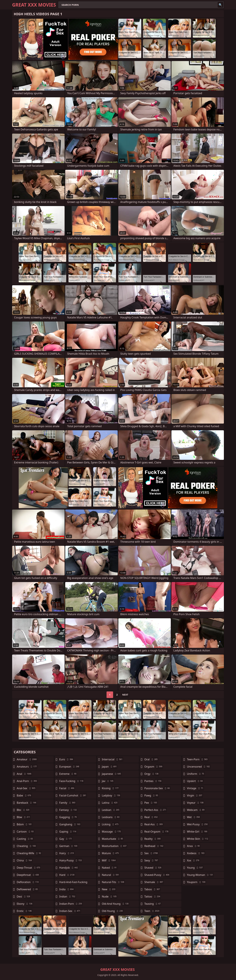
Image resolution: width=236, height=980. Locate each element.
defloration (28, 882)
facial (67, 788)
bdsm (25, 824)
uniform (196, 774)
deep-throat (29, 868)
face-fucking (72, 781)
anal (24, 774)
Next (125, 695)
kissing (111, 788)
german (69, 846)
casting (25, 839)
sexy (152, 860)
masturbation (114, 846)
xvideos (196, 853)
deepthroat (28, 875)
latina (110, 803)
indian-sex (70, 911)
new (109, 889)
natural (111, 875)
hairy (67, 853)
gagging (68, 817)
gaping (68, 832)
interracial (113, 759)
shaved (153, 868)
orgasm (154, 767)
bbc (23, 810)
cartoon (26, 832)
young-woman (200, 875)
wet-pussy (198, 824)
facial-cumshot (73, 795)
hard (67, 875)
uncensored (199, 767)
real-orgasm (157, 832)
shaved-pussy (157, 875)
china (25, 860)
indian (68, 897)
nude (110, 897)
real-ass (154, 824)
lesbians (111, 817)
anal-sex (26, 788)
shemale (154, 882)
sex (152, 853)
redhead (154, 846)
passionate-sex (157, 788)
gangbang (70, 824)
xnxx (194, 846)
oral (151, 759)
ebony (25, 904)
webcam (196, 810)
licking (110, 824)
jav (108, 781)
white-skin (198, 839)
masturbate (113, 839)
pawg (152, 795)
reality (153, 839)
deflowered (28, 889)
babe (24, 795)
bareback (27, 803)
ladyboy (111, 795)
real (151, 817)
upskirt (195, 781)
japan (110, 767)
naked (110, 868)
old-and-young (116, 904)
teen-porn (197, 759)
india (67, 889)
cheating (27, 846)
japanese (112, 774)
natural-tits (113, 882)
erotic (25, 911)
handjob (69, 868)
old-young (113, 911)
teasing (153, 904)
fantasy (69, 810)
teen (152, 911)
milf (109, 860)
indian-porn (71, 904)
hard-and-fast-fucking (73, 883)
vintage (195, 788)
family (68, 803)
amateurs (27, 767)
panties (153, 781)
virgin (195, 795)
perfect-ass (156, 810)
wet (194, 817)
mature (111, 853)
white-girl (197, 832)
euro (67, 759)
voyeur (196, 803)
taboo (153, 889)
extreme (68, 774)
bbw (24, 817)
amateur (27, 759)
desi (24, 897)
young (195, 868)
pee (151, 803)
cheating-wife (29, 853)
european (70, 767)
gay (66, 839)
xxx (193, 860)
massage (112, 832)
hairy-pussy (71, 860)
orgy (152, 774)
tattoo (153, 897)
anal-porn (27, 781)
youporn (197, 882)
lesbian (111, 810)
